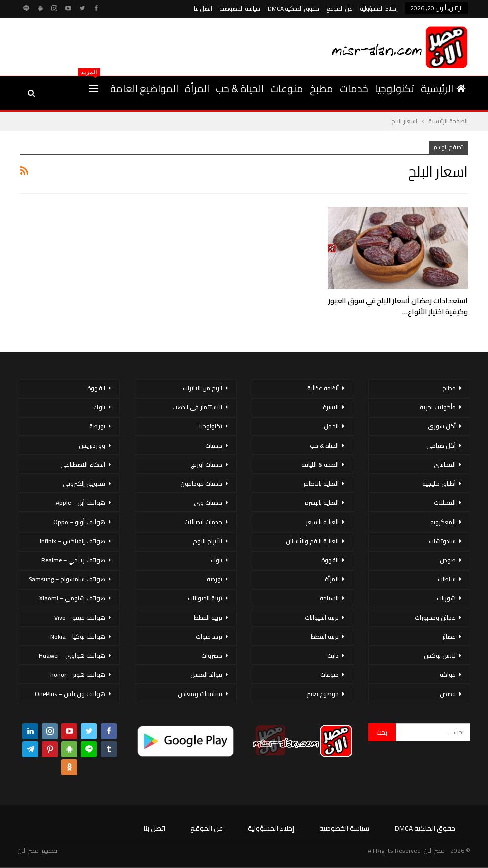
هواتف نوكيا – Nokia (78, 636)
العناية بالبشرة (322, 503)
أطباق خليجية (439, 484)
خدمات (354, 88)
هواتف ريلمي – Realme (73, 560)
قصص (448, 694)
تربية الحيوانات (322, 617)
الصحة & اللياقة (320, 464)
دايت (333, 656)
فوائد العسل (206, 675)
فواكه (448, 675)
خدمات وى (208, 503)
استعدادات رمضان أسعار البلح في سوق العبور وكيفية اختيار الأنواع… (398, 306)
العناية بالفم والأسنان (312, 541)
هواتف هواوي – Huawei (72, 656)
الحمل (331, 426)
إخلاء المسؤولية (379, 8)
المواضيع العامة (144, 88)
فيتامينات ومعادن (200, 694)
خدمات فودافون (201, 484)
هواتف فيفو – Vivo (80, 617)
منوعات (287, 88)
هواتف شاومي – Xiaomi (72, 598)
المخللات (445, 503)
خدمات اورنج (207, 464)
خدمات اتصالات (203, 522)
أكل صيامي (441, 445)
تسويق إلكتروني (84, 484)
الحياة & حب (240, 88)
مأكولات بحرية (438, 407)
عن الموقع (340, 8)
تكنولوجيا (395, 88)
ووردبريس (92, 445)
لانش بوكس (440, 656)
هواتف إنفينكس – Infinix (72, 541)
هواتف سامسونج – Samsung (67, 579)
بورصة (214, 579)
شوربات (446, 598)
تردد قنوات (209, 636)
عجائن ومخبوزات (435, 617)
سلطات (447, 579)
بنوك (216, 560)
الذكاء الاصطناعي (83, 464)
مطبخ (321, 88)
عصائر (449, 636)
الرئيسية (443, 88)
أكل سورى (442, 426)
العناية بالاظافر (321, 484)
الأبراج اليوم (208, 541)
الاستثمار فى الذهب (197, 407)
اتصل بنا (203, 8)
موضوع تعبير (323, 694)
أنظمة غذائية (323, 388)
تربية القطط (325, 636)
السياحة (329, 598)
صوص (448, 560)
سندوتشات (442, 541)
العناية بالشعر (322, 522)
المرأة (197, 88)
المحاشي (445, 464)
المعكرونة (443, 522)
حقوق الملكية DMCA (294, 8)
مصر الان (28, 851)
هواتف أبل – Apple (80, 503)
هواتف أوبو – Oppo (79, 522)
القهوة (330, 560)
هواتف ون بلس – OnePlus (70, 694)
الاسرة (331, 407)
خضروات (212, 656)
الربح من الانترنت (203, 388)
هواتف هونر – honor (78, 675)
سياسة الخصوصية (240, 8)
